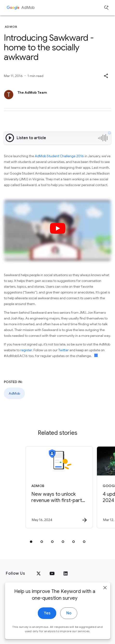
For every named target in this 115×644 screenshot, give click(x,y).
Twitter (64, 350)
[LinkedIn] (66, 573)
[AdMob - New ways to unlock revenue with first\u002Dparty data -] (59, 487)
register (26, 350)
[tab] (31, 542)
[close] (105, 592)
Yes (47, 618)
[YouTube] (52, 573)
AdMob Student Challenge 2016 (59, 156)
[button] (106, 76)
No (69, 618)
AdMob (28, 8)
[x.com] (39, 573)
